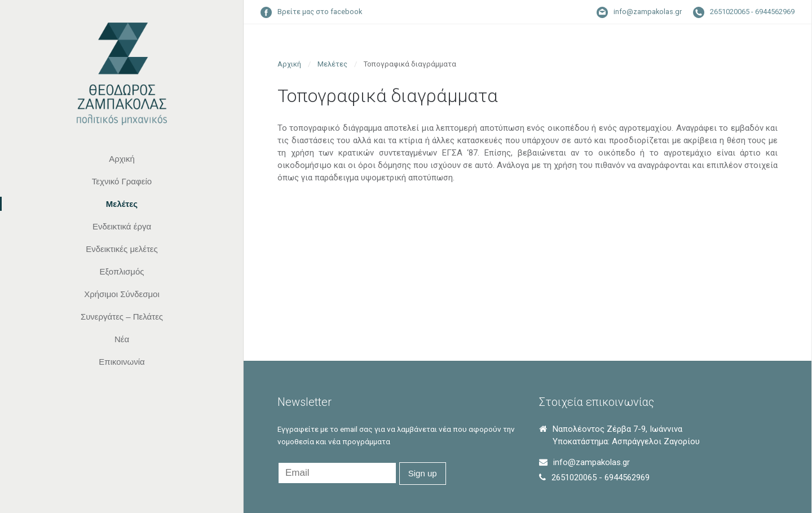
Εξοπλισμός (122, 271)
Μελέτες (122, 204)
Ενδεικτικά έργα (122, 226)
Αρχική (122, 159)
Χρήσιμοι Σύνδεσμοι (122, 294)
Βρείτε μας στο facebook (320, 12)
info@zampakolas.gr (648, 12)
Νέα (122, 339)
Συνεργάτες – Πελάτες (122, 317)
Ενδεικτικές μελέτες (122, 249)
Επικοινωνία (122, 362)
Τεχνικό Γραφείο (122, 181)
